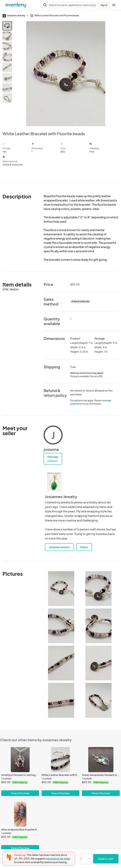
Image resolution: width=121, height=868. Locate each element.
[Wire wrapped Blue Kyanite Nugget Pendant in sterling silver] (20, 814)
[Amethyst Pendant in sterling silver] (20, 760)
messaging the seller (58, 859)
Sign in (104, 5)
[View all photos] (66, 74)
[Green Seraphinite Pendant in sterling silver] (101, 760)
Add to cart (106, 859)
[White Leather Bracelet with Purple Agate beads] (60, 760)
